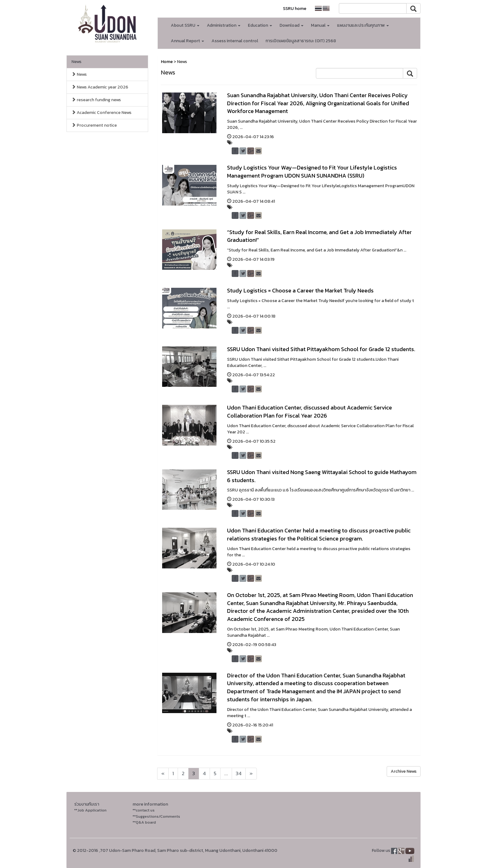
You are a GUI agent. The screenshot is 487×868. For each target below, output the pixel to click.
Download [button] (291, 25)
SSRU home (295, 9)
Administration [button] (224, 25)
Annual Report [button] (187, 41)
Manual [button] (320, 25)
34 (239, 773)
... (226, 773)
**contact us (144, 810)
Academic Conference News (101, 113)
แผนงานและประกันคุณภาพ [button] (363, 25)
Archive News (404, 771)
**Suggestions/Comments (156, 816)
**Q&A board (144, 822)
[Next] (163, 774)
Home (167, 62)
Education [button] (260, 25)
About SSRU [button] (185, 25)
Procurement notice (94, 125)
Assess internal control (235, 41)
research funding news (96, 100)
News (76, 62)
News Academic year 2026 (100, 87)
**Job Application (90, 810)
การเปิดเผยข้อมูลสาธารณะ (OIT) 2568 (301, 41)
